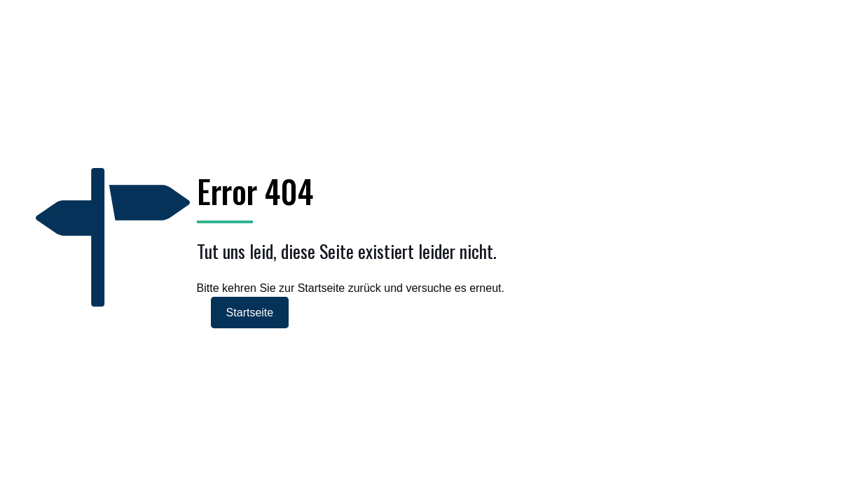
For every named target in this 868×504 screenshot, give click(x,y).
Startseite (250, 313)
